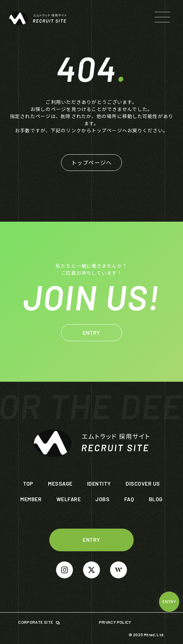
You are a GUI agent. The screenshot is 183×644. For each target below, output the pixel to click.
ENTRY (169, 601)
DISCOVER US (143, 483)
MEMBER (31, 499)
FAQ (129, 499)
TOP (28, 483)
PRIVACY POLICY (115, 622)
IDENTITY (99, 483)
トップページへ (92, 162)
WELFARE (69, 499)
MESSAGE (60, 483)
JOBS (102, 499)
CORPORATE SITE (36, 622)
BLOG (156, 499)
